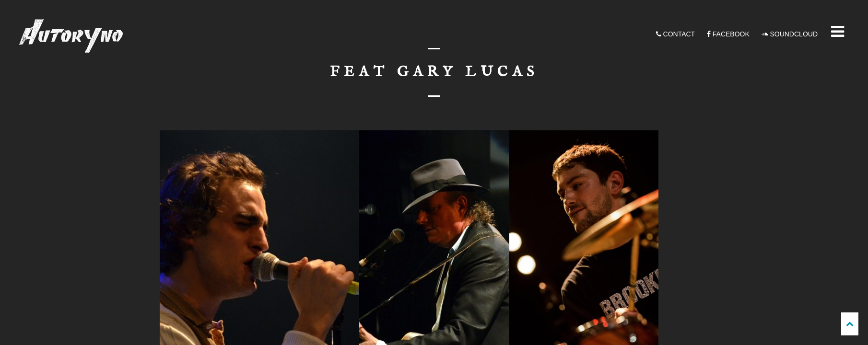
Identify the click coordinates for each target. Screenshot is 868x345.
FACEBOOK (728, 34)
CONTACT (676, 34)
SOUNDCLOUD (790, 34)
